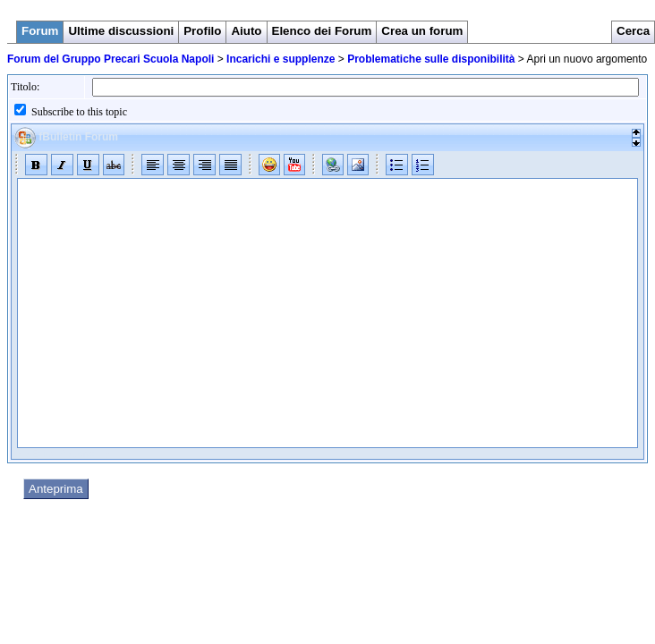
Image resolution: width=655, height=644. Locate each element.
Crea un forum (422, 31)
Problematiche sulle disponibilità (431, 59)
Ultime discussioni (121, 31)
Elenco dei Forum (322, 31)
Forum (40, 31)
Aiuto (246, 31)
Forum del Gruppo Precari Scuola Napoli (111, 59)
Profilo (202, 31)
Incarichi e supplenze (281, 59)
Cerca (633, 31)
